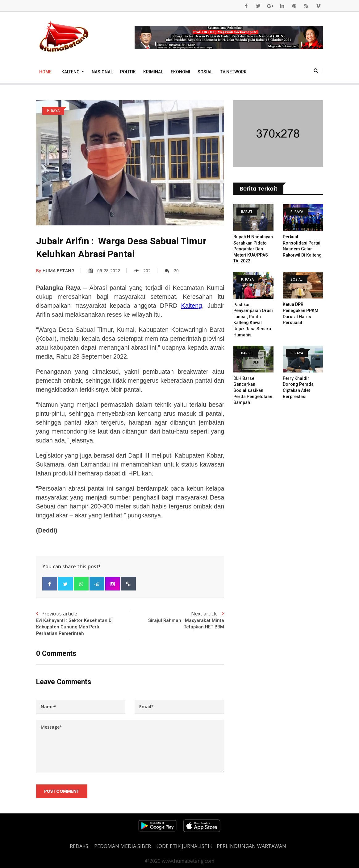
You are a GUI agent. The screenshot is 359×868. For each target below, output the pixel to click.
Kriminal (153, 72)
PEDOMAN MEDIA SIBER (123, 846)
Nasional (102, 72)
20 (172, 271)
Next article (177, 620)
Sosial (205, 72)
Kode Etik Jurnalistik (184, 846)
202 (142, 271)
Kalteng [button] (71, 72)
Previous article (83, 623)
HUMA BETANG (55, 271)
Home (45, 72)
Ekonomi (180, 72)
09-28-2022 (104, 271)
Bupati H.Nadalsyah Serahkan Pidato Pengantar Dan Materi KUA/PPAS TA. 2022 (253, 249)
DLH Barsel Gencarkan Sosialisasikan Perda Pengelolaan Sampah (253, 390)
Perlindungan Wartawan (251, 846)
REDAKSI (80, 846)
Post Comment (62, 792)
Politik (128, 72)
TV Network (233, 72)
